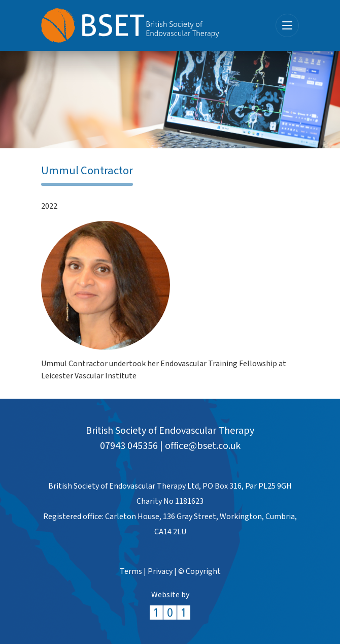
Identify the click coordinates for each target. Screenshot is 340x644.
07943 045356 (129, 446)
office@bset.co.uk (203, 446)
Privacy (160, 572)
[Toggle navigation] (287, 25)
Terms (131, 572)
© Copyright (199, 572)
